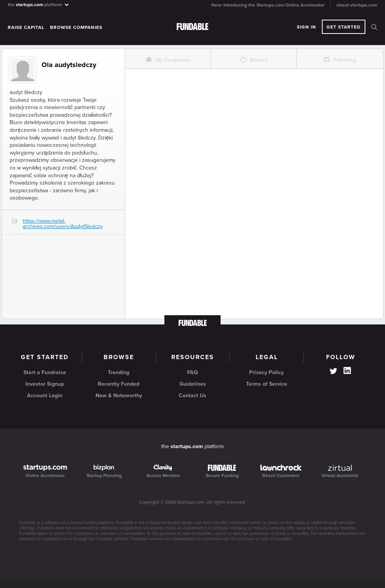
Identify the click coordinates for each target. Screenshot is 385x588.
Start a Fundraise (45, 372)
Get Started (344, 27)
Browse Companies (76, 27)
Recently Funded (119, 384)
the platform (39, 4)
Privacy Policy (266, 372)
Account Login (45, 396)
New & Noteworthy (119, 396)
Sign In (306, 27)
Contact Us (192, 396)
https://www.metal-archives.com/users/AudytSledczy (63, 224)
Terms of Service (267, 384)
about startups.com (357, 5)
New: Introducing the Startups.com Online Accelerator (268, 5)
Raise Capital (26, 27)
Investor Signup (45, 384)
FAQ (192, 372)
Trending (119, 372)
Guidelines (193, 384)
